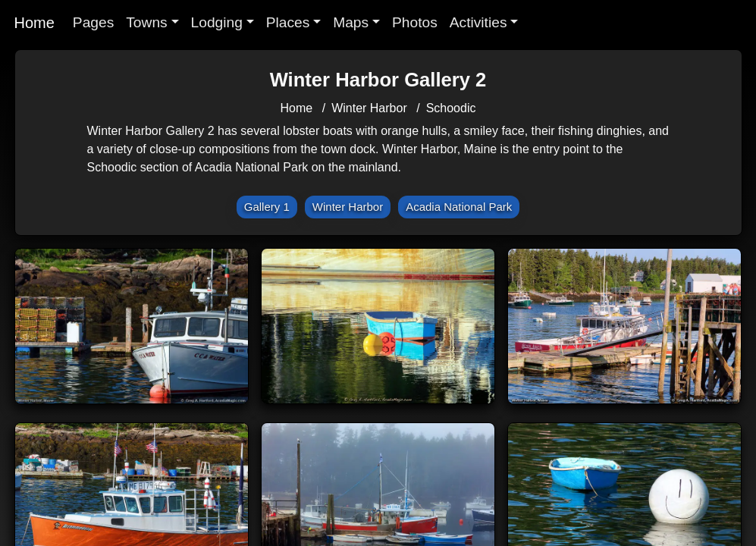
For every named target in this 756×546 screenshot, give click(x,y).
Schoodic (451, 108)
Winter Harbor (369, 108)
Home (35, 23)
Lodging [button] (217, 22)
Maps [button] (351, 22)
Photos (415, 22)
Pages (93, 22)
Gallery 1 (267, 207)
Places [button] (288, 22)
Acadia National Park (459, 207)
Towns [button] (146, 22)
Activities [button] (478, 22)
